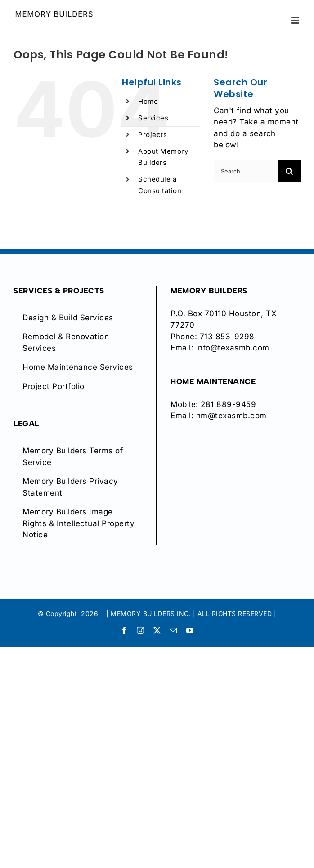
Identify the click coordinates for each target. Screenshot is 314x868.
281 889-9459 (228, 404)
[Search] (289, 171)
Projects (153, 135)
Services (153, 118)
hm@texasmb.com (231, 416)
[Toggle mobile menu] (296, 20)
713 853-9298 (227, 337)
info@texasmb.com (233, 348)
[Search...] (246, 171)
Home (148, 101)
